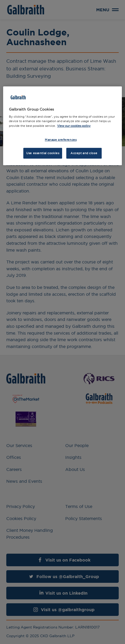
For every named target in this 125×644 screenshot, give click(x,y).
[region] (63, 126)
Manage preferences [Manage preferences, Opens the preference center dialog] (61, 139)
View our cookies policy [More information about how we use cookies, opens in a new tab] (74, 126)
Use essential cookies (43, 153)
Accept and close (84, 153)
